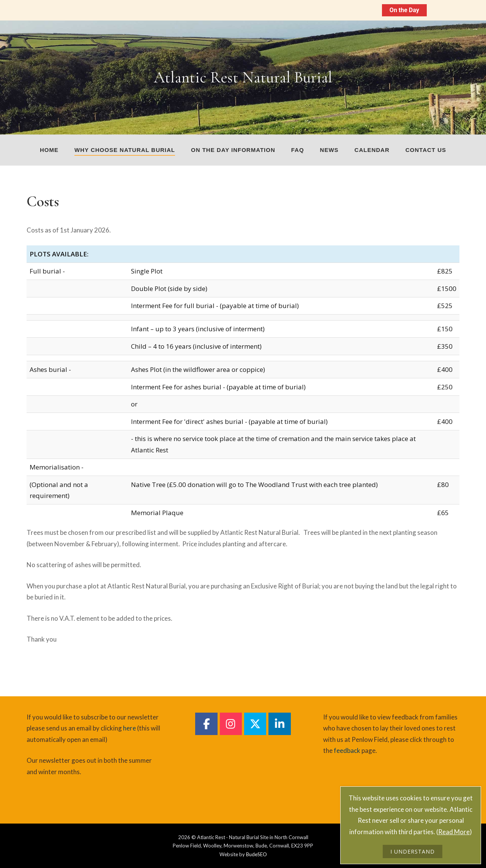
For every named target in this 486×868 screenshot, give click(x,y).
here (129, 728)
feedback (347, 750)
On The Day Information (342, 10)
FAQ (298, 150)
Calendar (372, 150)
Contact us (426, 150)
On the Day (404, 10)
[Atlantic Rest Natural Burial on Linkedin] (279, 724)
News (329, 150)
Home (49, 150)
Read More (454, 832)
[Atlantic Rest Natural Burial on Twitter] (255, 724)
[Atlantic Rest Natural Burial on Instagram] (231, 724)
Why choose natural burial (125, 150)
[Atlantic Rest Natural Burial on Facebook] (206, 724)
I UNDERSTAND (413, 851)
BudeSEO (256, 854)
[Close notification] (474, 10)
